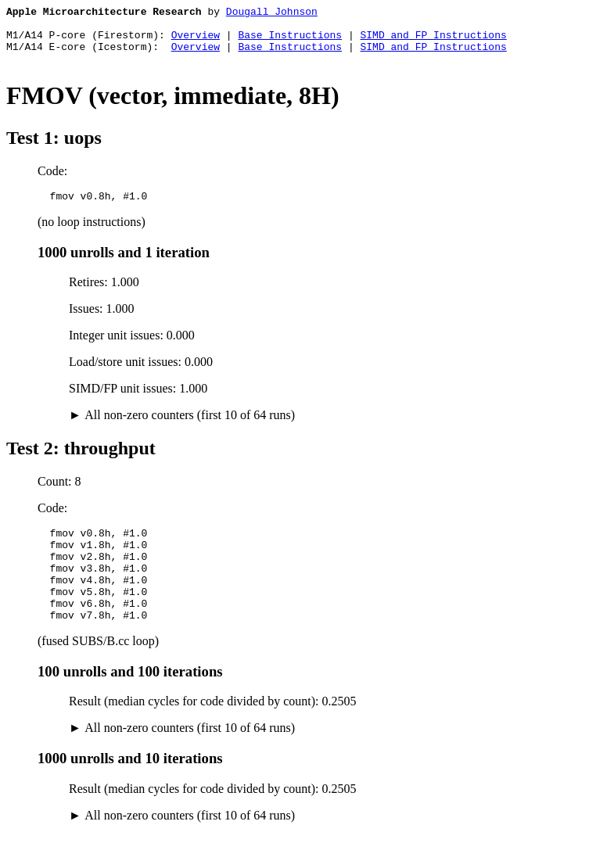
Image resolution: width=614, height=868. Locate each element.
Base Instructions (290, 41)
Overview (196, 41)
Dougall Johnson (272, 13)
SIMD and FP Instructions (433, 41)
